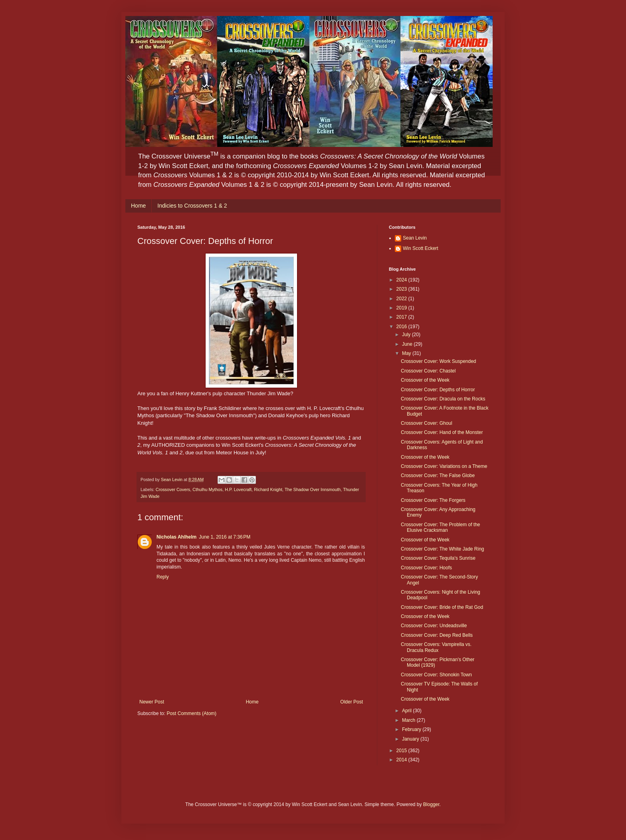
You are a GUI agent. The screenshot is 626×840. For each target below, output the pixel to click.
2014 (402, 760)
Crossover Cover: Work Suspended (439, 361)
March (409, 720)
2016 (402, 327)
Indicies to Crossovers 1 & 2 (192, 206)
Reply (163, 577)
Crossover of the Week (425, 380)
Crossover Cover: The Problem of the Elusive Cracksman (441, 527)
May (407, 353)
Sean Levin (415, 238)
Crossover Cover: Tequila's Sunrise (438, 558)
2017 (402, 317)
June (408, 344)
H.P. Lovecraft (238, 489)
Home (138, 206)
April (407, 711)
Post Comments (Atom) (191, 713)
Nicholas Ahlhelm (176, 537)
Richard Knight (268, 489)
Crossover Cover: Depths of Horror (438, 390)
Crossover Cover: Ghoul (427, 423)
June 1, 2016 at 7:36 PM (225, 537)
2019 (402, 308)
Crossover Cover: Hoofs (426, 568)
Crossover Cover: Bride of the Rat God (442, 607)
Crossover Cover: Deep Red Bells (437, 635)
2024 (402, 280)
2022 (402, 299)
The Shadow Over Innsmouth (313, 489)
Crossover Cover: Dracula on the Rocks (443, 399)
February (412, 729)
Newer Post (152, 702)
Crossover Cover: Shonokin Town (436, 675)
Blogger (431, 804)
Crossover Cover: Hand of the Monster (442, 432)
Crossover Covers (173, 489)
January (411, 739)
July (407, 335)
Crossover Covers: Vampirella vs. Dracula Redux (436, 647)
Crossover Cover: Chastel (428, 371)
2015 (402, 751)
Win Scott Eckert (421, 248)
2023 (402, 289)
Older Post (352, 702)
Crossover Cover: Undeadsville (434, 626)
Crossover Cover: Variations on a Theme (444, 466)
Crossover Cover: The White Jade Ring (443, 549)
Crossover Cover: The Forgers (433, 500)
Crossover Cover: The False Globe (438, 475)
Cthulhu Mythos (207, 489)
